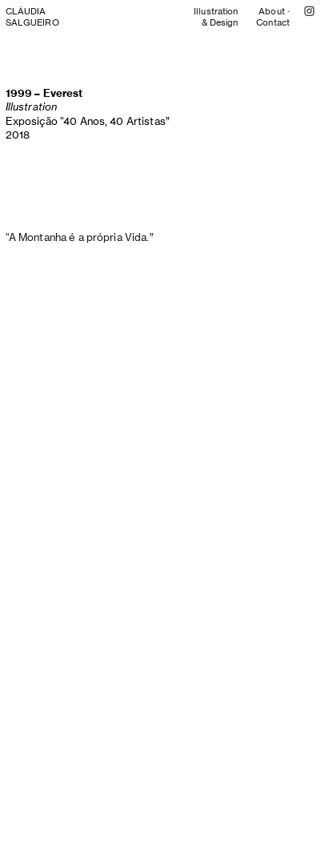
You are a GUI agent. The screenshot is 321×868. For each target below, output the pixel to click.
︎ (309, 11)
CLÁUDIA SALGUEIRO (32, 17)
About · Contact (273, 17)
